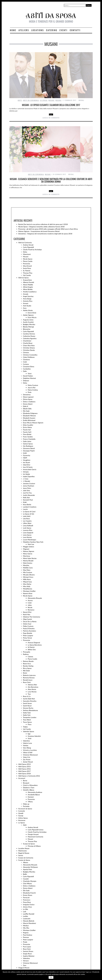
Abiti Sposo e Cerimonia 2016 (29, 776)
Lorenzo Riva (28, 530)
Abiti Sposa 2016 (25, 769)
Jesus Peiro (27, 488)
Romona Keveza (29, 678)
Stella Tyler (27, 713)
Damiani (31, 797)
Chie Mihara (27, 883)
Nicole (30, 607)
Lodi (25, 912)
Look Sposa (27, 528)
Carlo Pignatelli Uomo (36, 830)
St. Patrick (27, 271)
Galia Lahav (27, 441)
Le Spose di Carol (29, 512)
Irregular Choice (29, 905)
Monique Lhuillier (29, 591)
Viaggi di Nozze (24, 968)
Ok (51, 977)
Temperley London (30, 717)
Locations (38, 30)
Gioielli (21, 813)
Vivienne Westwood (30, 755)
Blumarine (27, 329)
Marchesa (27, 556)
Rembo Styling (28, 666)
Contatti (75, 30)
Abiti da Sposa (24, 278)
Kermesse (22, 820)
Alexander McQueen (30, 867)
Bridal (81, 100)
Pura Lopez (27, 947)
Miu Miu (26, 928)
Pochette (26, 806)
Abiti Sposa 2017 (25, 771)
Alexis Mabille (28, 285)
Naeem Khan (28, 593)
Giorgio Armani (33, 834)
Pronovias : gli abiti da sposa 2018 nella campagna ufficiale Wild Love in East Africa (48, 229)
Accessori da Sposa (25, 809)
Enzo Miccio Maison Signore (33, 423)
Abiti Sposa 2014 (25, 764)
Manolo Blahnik (29, 921)
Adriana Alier (32, 685)
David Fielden (28, 376)
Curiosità (22, 811)
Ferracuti (26, 897)
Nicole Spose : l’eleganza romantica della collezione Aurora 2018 (41, 227)
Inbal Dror (27, 465)
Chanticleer (27, 341)
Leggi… (51, 115)
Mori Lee (31, 544)
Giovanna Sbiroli (29, 448)
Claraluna (26, 359)
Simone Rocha (28, 708)
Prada (25, 942)
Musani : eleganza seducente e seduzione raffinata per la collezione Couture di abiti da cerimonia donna (51, 180)
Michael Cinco (28, 577)
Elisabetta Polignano (30, 413)
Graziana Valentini (34, 736)
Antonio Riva (28, 301)
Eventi (63, 30)
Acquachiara (27, 280)
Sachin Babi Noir (29, 699)
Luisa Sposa (27, 535)
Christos (26, 352)
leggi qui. (89, 972)
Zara (25, 965)
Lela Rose (26, 519)
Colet (25, 362)
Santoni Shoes (28, 951)
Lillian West (27, 523)
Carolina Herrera (29, 334)
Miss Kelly (27, 586)
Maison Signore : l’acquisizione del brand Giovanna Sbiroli (39, 231)
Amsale (26, 294)
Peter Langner (28, 635)
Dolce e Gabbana (29, 402)
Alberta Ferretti (29, 282)
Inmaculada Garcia (30, 469)
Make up (26, 804)
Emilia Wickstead (29, 420)
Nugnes (26, 933)
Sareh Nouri (27, 706)
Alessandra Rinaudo (35, 598)
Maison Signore (29, 551)
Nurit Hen (27, 614)
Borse (25, 781)
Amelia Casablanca (30, 292)
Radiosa (26, 654)
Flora (30, 724)
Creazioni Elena (29, 366)
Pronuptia (27, 652)
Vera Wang (27, 748)
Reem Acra (27, 664)
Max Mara (27, 570)
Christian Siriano (29, 348)
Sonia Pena (27, 268)
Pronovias (27, 264)
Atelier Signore (28, 315)
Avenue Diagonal (34, 643)
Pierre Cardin (28, 261)
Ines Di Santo (28, 467)
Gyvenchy (27, 455)
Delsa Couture (33, 385)
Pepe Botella (28, 633)
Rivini (25, 673)
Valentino (26, 741)
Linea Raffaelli (28, 526)
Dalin (25, 371)
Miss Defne (27, 584)
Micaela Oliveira (29, 575)
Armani (26, 303)
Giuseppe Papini (29, 451)
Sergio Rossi (27, 954)
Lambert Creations (30, 507)
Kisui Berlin (27, 505)
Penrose (26, 937)
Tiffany (30, 802)
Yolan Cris (27, 757)
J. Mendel (27, 481)
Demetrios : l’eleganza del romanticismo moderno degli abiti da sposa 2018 (45, 234)
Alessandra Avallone (35, 792)
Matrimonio (23, 851)
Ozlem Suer (27, 624)
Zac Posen (27, 759)
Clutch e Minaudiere (30, 785)
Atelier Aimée (28, 310)
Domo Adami (28, 404)
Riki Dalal (26, 671)
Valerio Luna (27, 743)
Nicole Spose (28, 259)
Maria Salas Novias (30, 558)
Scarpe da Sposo (29, 844)
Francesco (27, 900)
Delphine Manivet (29, 378)
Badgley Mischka (29, 324)
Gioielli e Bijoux (29, 790)
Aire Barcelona (33, 687)
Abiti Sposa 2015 (25, 766)
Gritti (25, 453)
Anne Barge (27, 299)
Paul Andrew (28, 935)
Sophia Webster (29, 956)
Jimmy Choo (28, 907)
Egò (29, 734)
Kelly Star (26, 497)
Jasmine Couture (29, 483)
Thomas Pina (28, 273)
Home (13, 30)
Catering (52, 30)
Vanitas (26, 745)
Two (29, 694)
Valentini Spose (29, 731)
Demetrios (27, 395)
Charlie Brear (28, 343)
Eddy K (26, 406)
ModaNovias (28, 589)
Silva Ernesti (27, 266)
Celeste (30, 657)
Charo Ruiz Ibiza (29, 345)
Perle (30, 392)
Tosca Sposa (27, 722)
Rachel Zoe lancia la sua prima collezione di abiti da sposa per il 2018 (43, 224)
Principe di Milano (34, 846)
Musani (51, 100)
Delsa (25, 252)
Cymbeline (27, 369)
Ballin (25, 874)
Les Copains (27, 521)
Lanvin (25, 509)
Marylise (26, 565)
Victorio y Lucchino (30, 750)
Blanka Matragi (28, 327)
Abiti (20, 100)
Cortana (26, 364)
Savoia (21, 855)
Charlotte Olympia (30, 881)
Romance (31, 610)
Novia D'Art (27, 612)
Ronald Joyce (28, 680)
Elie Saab (26, 411)
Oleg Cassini (28, 619)
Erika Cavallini (28, 425)
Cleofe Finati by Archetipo (32, 250)
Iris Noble (27, 474)
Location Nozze (24, 848)
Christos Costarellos (30, 355)
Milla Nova (27, 579)
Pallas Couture (28, 626)
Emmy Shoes (28, 895)
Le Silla (26, 909)
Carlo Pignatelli (28, 247)
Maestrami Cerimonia (35, 837)
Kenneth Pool (28, 500)
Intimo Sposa (23, 818)
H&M (25, 458)
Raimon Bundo (28, 661)
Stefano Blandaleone (30, 710)
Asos (25, 308)
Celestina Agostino (30, 338)
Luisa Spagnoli (28, 533)
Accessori (22, 778)
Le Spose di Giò (29, 514)
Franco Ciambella (29, 439)
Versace (26, 961)
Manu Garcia (28, 554)
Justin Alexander (29, 495)
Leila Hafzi (27, 516)
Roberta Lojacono (29, 675)
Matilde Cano (28, 568)
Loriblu (26, 916)
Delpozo (26, 381)
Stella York (27, 715)
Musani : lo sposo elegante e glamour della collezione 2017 (51, 105)
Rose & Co (27, 696)
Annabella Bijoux (34, 795)
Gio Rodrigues (28, 446)
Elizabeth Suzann (29, 418)
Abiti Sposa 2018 (25, 774)
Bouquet (26, 783)
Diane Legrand (28, 397)
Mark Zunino (28, 563)
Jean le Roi (32, 388)
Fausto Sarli (27, 432)
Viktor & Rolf (28, 752)
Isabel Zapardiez (29, 476)
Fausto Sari (27, 430)
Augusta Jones (28, 320)
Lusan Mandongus (30, 540)
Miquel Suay (27, 582)
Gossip (21, 816)
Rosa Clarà (27, 682)
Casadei (26, 879)
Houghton (27, 460)
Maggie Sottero (29, 547)
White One (32, 650)
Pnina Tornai (27, 638)
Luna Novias (27, 537)
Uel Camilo (27, 275)
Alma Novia (32, 689)
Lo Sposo (44, 100)
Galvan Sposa (28, 444)
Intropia (26, 472)
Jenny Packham (29, 486)
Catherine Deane (29, 336)
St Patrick (31, 647)
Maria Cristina (33, 390)
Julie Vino (27, 490)
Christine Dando (29, 350)
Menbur (26, 926)
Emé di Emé (32, 313)
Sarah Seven (27, 703)
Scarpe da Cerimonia (26, 858)
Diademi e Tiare (29, 788)
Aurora (30, 600)
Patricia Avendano (30, 631)
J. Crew (26, 479)
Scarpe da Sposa (24, 860)
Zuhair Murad (28, 762)
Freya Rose (27, 902)
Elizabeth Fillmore (29, 416)
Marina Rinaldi (28, 561)
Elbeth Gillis (27, 409)
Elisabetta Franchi (29, 893)
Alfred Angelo (28, 287)
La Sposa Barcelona (35, 645)
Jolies (30, 605)
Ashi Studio (27, 306)
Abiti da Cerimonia (31, 100)
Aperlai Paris (28, 869)
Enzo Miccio (32, 317)
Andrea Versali (28, 245)
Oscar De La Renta (30, 621)
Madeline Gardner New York (33, 542)
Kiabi (25, 502)
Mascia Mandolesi (30, 923)
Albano (26, 862)
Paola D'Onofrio (29, 628)
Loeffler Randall (29, 914)
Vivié (30, 738)
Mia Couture (28, 572)
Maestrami (27, 254)
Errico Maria (27, 427)
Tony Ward (27, 720)
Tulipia (25, 727)
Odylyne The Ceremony (32, 617)
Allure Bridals (28, 289)
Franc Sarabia (28, 437)
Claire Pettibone (29, 357)
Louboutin (27, 919)
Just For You (27, 493)
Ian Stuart (27, 462)
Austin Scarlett (28, 322)
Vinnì (30, 374)
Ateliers (24, 30)
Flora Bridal (27, 434)
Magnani (26, 549)
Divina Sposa (28, 399)
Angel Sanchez (28, 296)
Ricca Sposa (27, 668)
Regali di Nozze (24, 853)
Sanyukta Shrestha (30, 701)
